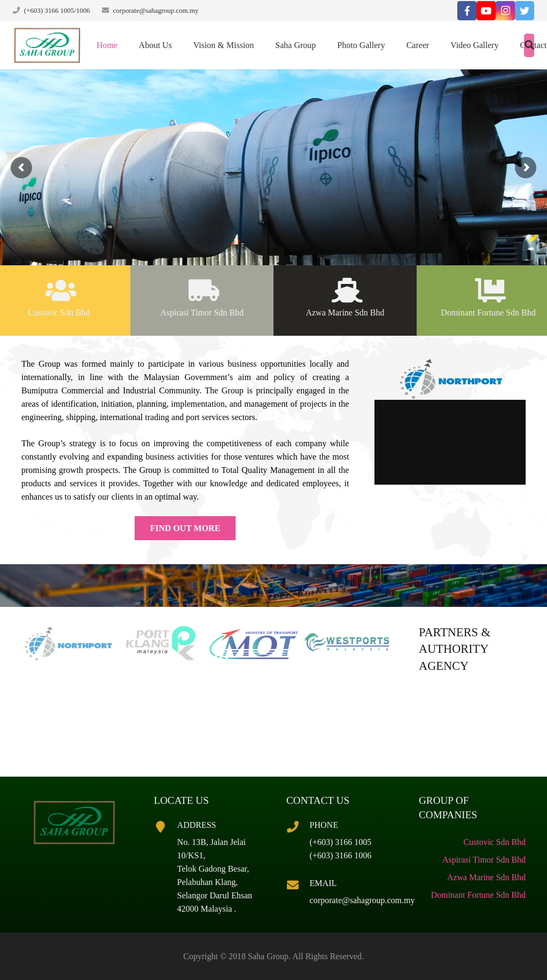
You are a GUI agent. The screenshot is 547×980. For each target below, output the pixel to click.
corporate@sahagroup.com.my (156, 10)
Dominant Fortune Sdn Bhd (478, 895)
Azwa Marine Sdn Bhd (486, 877)
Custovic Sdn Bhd (495, 842)
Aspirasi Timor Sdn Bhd (484, 860)
